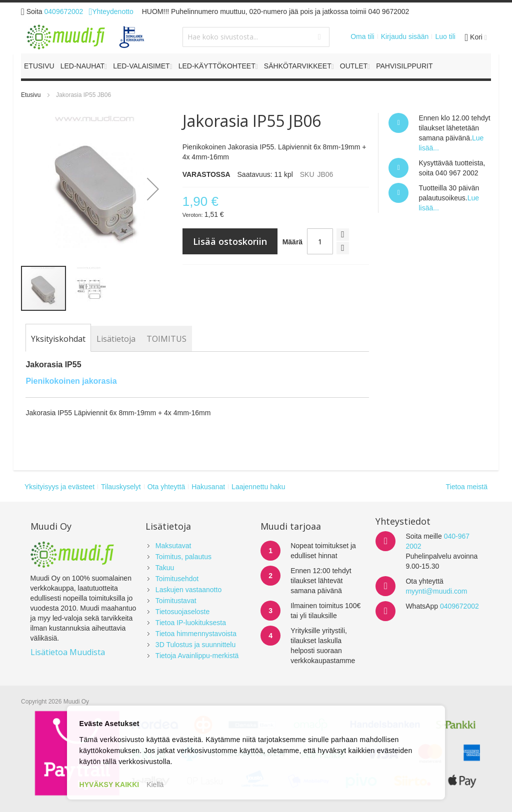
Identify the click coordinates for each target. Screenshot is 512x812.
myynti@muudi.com (436, 591)
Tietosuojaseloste (182, 612)
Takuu (165, 568)
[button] (153, 189)
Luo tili (445, 36)
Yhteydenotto (111, 11)
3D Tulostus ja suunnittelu (195, 645)
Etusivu (31, 95)
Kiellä (155, 785)
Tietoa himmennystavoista (196, 634)
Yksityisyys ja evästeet (59, 487)
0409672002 (64, 11)
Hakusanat (208, 487)
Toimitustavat (176, 601)
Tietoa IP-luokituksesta (191, 623)
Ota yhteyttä (166, 487)
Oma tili (362, 36)
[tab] (58, 339)
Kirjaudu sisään (405, 36)
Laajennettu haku (258, 487)
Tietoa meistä (466, 487)
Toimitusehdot (177, 579)
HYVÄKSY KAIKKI (109, 785)
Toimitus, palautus (183, 557)
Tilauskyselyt (121, 487)
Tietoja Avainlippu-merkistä (197, 656)
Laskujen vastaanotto (188, 590)
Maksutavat (173, 546)
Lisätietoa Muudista (68, 652)
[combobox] (256, 37)
